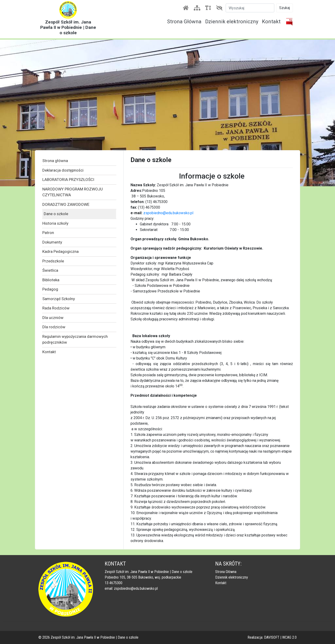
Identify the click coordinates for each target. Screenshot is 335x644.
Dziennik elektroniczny (232, 22)
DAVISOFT (272, 637)
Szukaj (285, 8)
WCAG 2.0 (289, 637)
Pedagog (50, 289)
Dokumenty (52, 242)
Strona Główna (184, 22)
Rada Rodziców (56, 308)
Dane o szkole (56, 214)
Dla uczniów (53, 318)
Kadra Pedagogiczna (60, 251)
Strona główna (55, 161)
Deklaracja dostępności (63, 170)
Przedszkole (53, 261)
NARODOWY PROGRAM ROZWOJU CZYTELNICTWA (73, 192)
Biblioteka (51, 280)
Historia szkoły (55, 223)
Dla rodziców (54, 327)
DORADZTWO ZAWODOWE (66, 204)
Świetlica (50, 270)
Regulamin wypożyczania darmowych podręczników (75, 339)
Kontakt (271, 22)
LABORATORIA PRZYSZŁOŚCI (68, 180)
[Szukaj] (250, 8)
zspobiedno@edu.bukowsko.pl (168, 213)
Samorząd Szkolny (59, 299)
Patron (48, 233)
